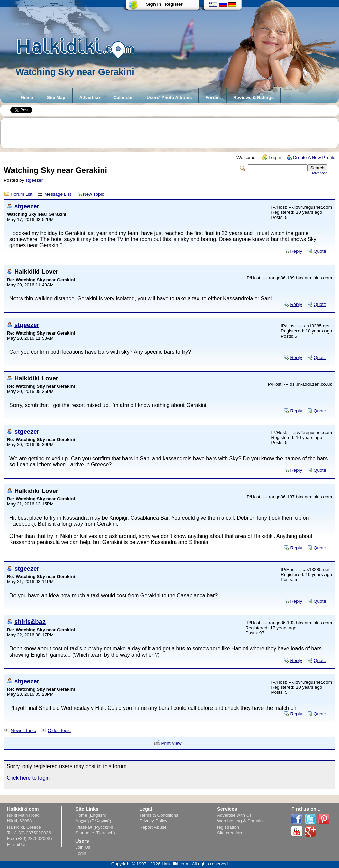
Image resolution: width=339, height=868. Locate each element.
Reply (296, 251)
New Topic (93, 194)
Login (81, 853)
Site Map (56, 98)
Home (27, 98)
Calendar (123, 98)
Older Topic (59, 731)
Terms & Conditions (159, 815)
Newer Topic (23, 731)
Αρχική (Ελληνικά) (93, 821)
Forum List (22, 194)
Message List (58, 194)
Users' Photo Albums (169, 98)
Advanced (319, 173)
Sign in (153, 4)
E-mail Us (17, 845)
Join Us (83, 847)
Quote (320, 251)
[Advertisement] (173, 133)
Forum (212, 98)
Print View (172, 743)
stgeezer (34, 180)
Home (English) (91, 815)
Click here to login (28, 778)
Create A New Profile (314, 158)
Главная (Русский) (94, 827)
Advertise (90, 98)
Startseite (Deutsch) (95, 833)
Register (174, 4)
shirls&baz (30, 622)
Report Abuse (153, 827)
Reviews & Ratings (253, 98)
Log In (275, 158)
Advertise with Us (234, 815)
